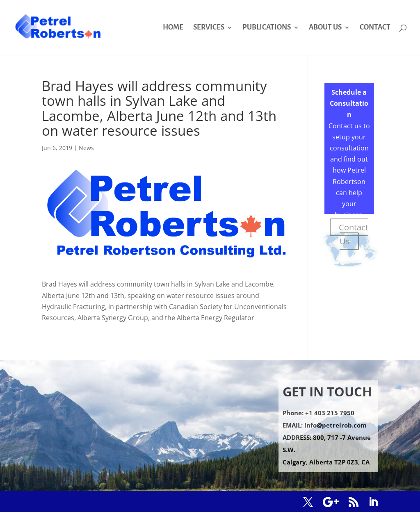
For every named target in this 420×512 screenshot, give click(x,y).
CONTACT (375, 28)
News (86, 148)
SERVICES (209, 28)
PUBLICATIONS (267, 28)
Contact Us (354, 234)
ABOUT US (325, 28)
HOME (173, 28)
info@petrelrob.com (336, 425)
